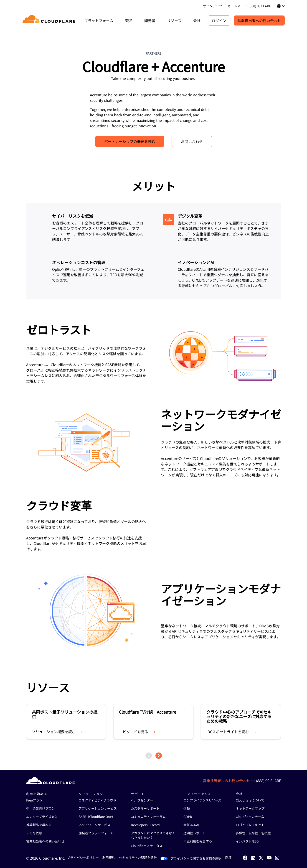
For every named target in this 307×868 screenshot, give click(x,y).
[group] (66, 721)
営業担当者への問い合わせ (259, 20)
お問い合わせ (192, 141)
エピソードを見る (138, 732)
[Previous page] (149, 756)
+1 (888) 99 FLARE (266, 781)
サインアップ (213, 6)
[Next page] (159, 756)
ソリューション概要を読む (58, 732)
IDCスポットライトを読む (232, 732)
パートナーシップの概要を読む (130, 141)
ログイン (219, 20)
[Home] (50, 20)
